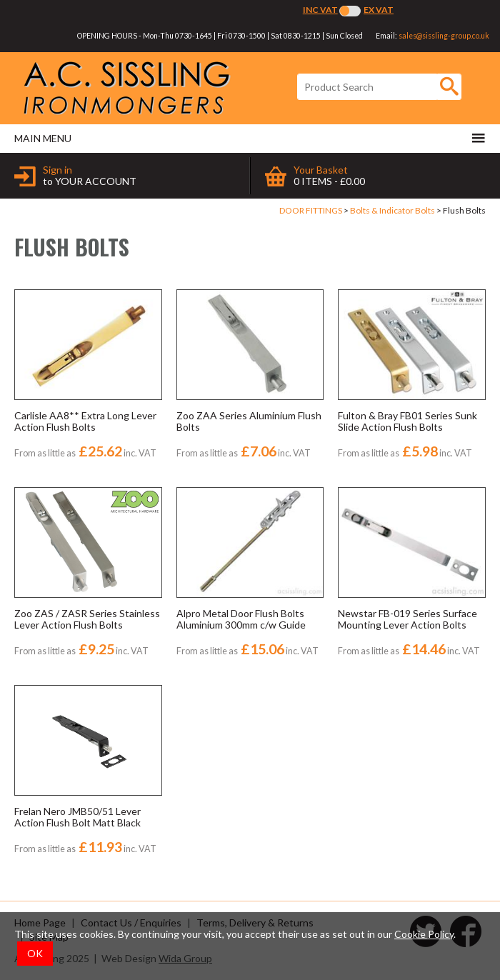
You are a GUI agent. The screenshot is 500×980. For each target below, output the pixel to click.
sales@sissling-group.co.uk (444, 36)
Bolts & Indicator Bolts (392, 210)
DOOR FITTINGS (311, 210)
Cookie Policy (424, 934)
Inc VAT (320, 10)
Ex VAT (379, 10)
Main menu (250, 138)
